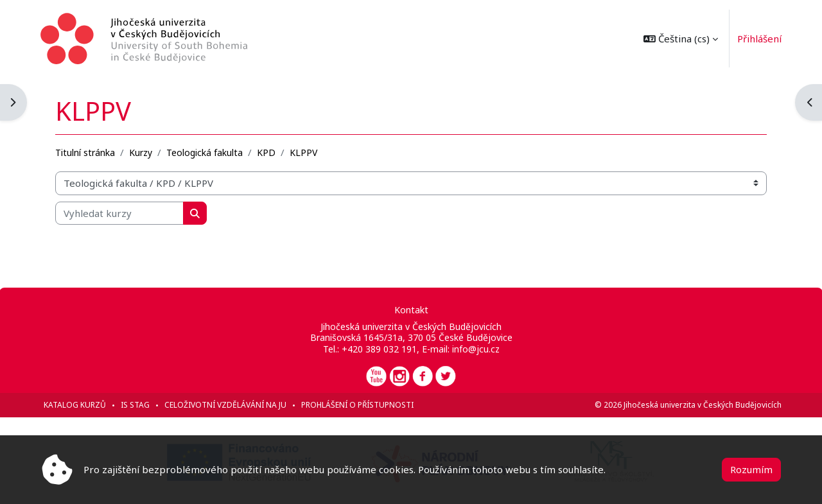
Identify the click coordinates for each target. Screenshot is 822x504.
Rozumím (751, 469)
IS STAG (136, 405)
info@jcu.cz (476, 349)
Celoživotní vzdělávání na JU (226, 405)
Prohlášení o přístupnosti (358, 405)
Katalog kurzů (75, 405)
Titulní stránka (86, 152)
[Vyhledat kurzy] (120, 213)
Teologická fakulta (205, 152)
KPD (267, 152)
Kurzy (141, 152)
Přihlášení (759, 39)
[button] (680, 39)
